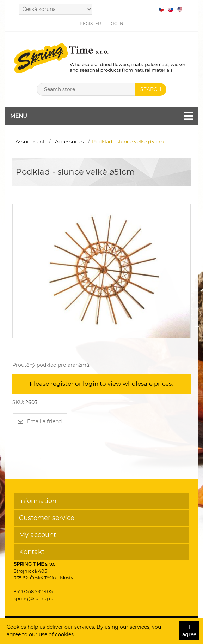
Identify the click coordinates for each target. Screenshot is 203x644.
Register (90, 23)
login (91, 384)
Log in (116, 23)
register (62, 384)
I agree (189, 631)
